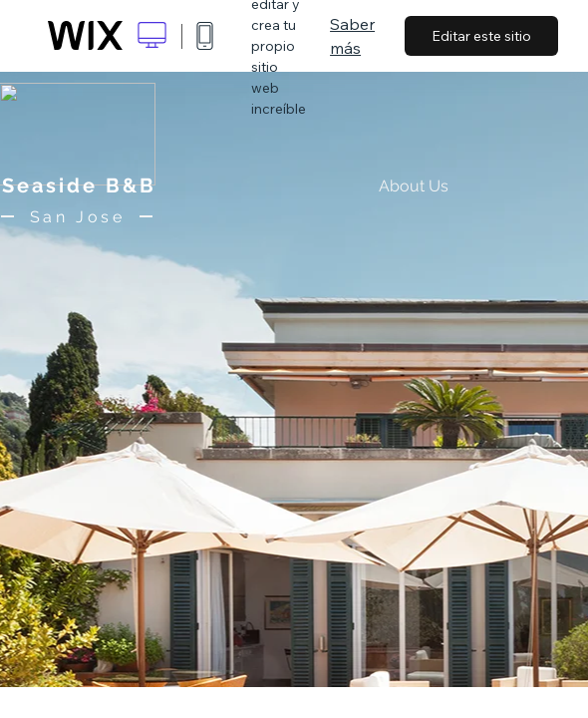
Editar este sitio (481, 36)
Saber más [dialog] (352, 36)
